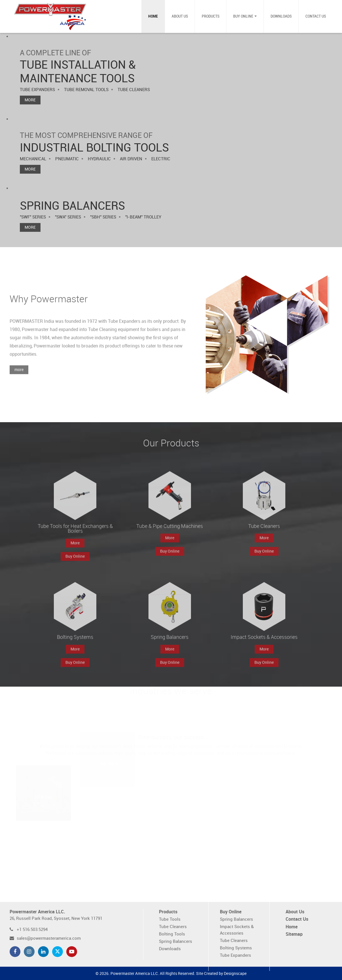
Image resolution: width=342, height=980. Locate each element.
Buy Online (243, 16)
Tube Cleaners (173, 927)
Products (211, 16)
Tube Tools (170, 919)
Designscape (235, 974)
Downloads (281, 16)
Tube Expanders (235, 955)
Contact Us (316, 16)
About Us (180, 16)
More (30, 100)
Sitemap (294, 934)
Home (153, 16)
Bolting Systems (236, 948)
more (19, 377)
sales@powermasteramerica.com (49, 938)
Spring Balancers (176, 942)
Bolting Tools (172, 934)
